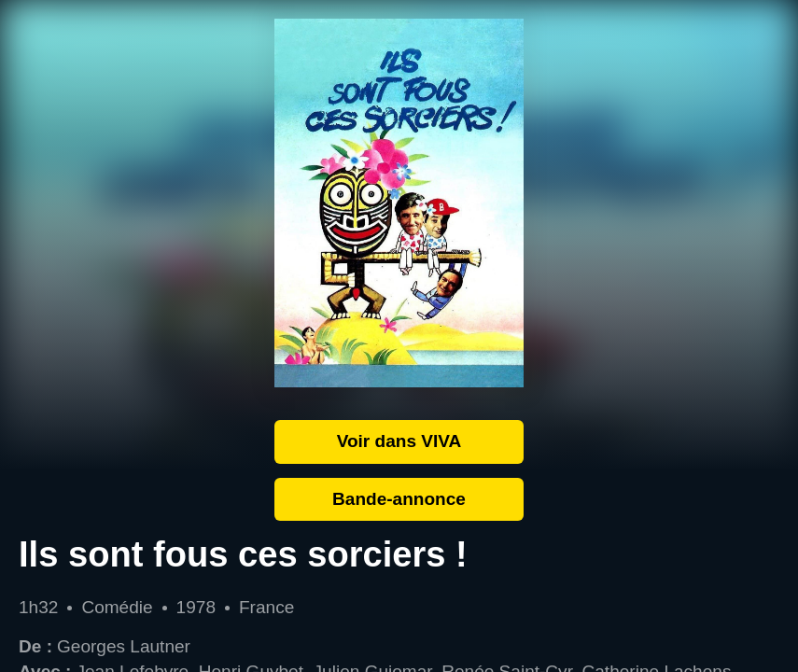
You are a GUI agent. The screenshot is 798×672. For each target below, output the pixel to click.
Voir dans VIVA (399, 441)
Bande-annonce (399, 499)
